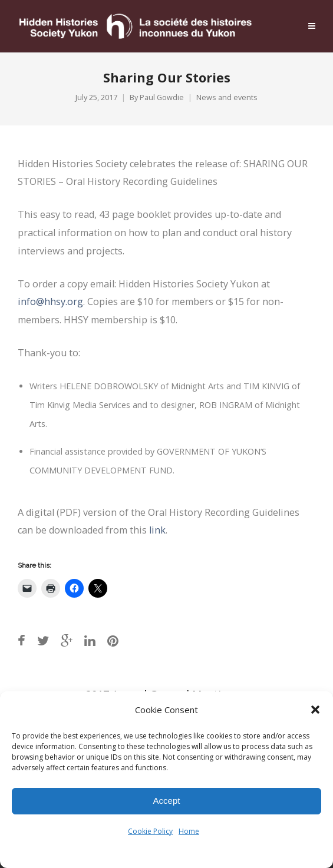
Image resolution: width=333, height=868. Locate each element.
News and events (227, 97)
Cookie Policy (150, 831)
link (157, 530)
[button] (315, 710)
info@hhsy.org (50, 302)
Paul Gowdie (162, 97)
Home (189, 831)
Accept (167, 801)
